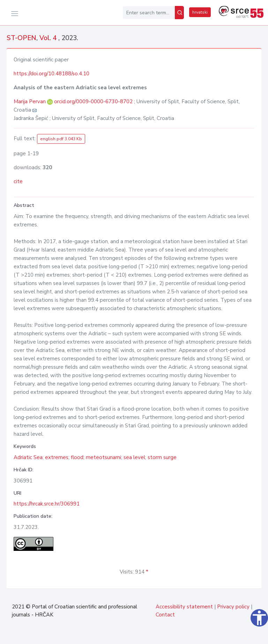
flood (77, 457)
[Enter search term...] (149, 13)
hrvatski (200, 12)
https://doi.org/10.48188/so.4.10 (51, 74)
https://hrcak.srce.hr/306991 (47, 504)
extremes (57, 457)
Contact (165, 615)
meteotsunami (103, 457)
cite (18, 181)
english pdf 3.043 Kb (61, 139)
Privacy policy (233, 607)
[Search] (179, 13)
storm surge (162, 457)
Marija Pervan (30, 102)
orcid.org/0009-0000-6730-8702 (93, 102)
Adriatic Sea (28, 457)
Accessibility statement (184, 607)
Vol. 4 (49, 38)
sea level (134, 457)
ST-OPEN (21, 38)
